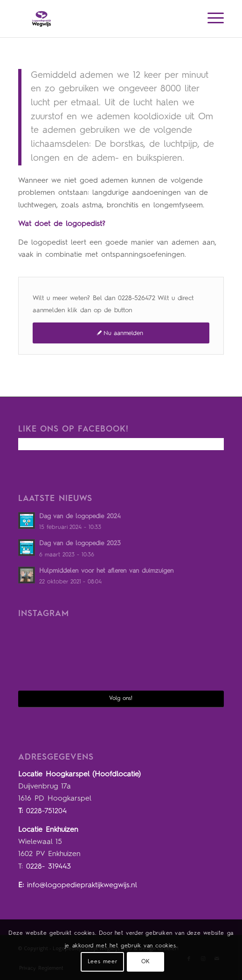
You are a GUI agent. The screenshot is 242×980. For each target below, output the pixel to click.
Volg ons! (121, 699)
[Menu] (211, 19)
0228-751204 (46, 811)
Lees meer (102, 962)
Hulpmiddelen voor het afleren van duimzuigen (106, 571)
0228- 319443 (48, 867)
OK (146, 962)
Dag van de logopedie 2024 (80, 517)
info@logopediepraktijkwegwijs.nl (82, 885)
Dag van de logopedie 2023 (80, 544)
